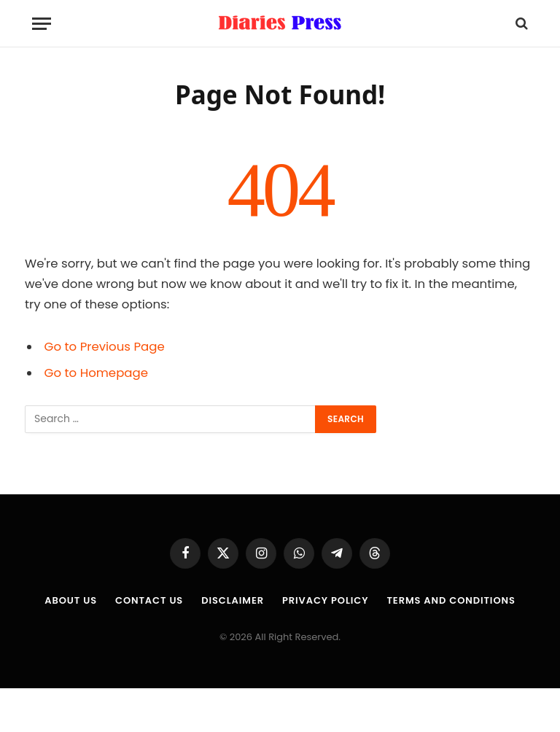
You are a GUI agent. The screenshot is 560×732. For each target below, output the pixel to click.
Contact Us (149, 600)
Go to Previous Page (105, 347)
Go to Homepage (96, 373)
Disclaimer (233, 600)
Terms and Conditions (451, 600)
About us (71, 600)
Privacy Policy (325, 600)
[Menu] (42, 24)
